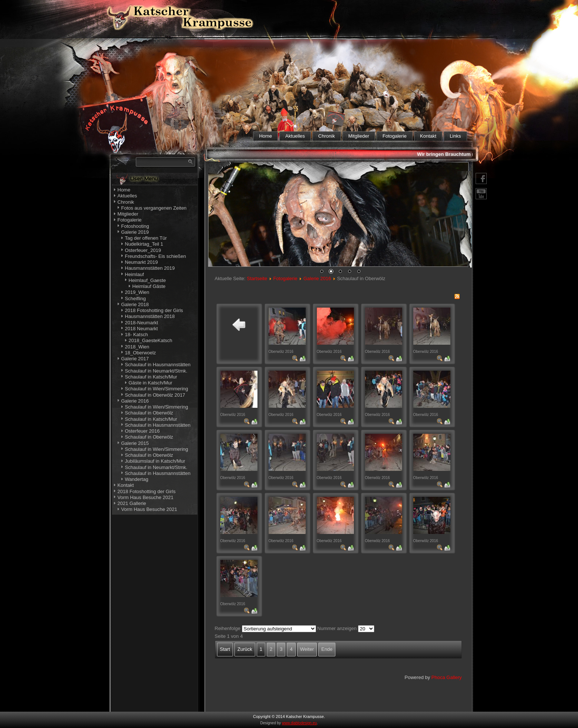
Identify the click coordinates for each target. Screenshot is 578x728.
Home (265, 136)
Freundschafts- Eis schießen (156, 256)
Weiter (307, 649)
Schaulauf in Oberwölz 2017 (155, 395)
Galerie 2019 (135, 232)
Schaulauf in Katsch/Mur (151, 377)
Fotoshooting (135, 226)
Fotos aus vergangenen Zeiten (154, 208)
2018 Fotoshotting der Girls (154, 310)
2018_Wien (137, 347)
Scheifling (135, 299)
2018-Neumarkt (142, 323)
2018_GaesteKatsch (151, 340)
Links (455, 136)
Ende (327, 649)
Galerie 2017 (135, 359)
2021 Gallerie (132, 503)
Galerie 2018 (135, 304)
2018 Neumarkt (142, 329)
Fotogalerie (395, 136)
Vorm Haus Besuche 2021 (146, 497)
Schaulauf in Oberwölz (149, 413)
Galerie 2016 (135, 401)
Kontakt (428, 136)
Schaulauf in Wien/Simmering (157, 389)
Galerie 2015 (135, 443)
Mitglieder (359, 136)
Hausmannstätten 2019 (150, 268)
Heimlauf (134, 274)
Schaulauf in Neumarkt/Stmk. (156, 371)
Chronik (327, 136)
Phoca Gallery (447, 677)
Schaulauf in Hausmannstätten (158, 365)
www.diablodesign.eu (299, 723)
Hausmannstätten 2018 (150, 316)
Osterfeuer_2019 (143, 250)
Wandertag (137, 479)
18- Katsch (137, 335)
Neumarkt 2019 (142, 262)
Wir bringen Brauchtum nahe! (454, 154)
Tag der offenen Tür (146, 238)
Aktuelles (295, 136)
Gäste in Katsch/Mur (151, 383)
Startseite (257, 278)
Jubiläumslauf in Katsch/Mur (155, 461)
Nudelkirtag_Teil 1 (144, 244)
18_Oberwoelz (141, 353)
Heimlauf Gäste (149, 286)
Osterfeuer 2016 (142, 431)
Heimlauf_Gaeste (147, 280)
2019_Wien (137, 292)
